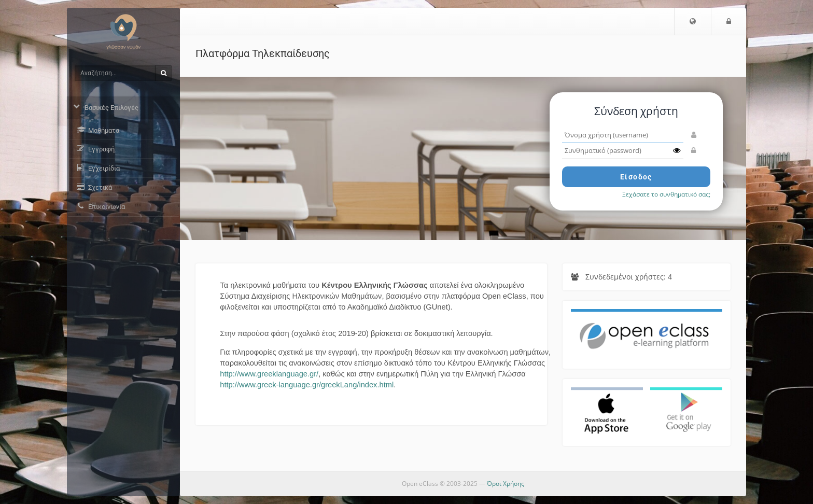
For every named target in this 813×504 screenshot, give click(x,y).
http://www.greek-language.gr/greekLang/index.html (307, 385)
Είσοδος (636, 177)
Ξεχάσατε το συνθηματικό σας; (666, 194)
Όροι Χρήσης (506, 484)
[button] (693, 21)
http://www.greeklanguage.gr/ (269, 374)
